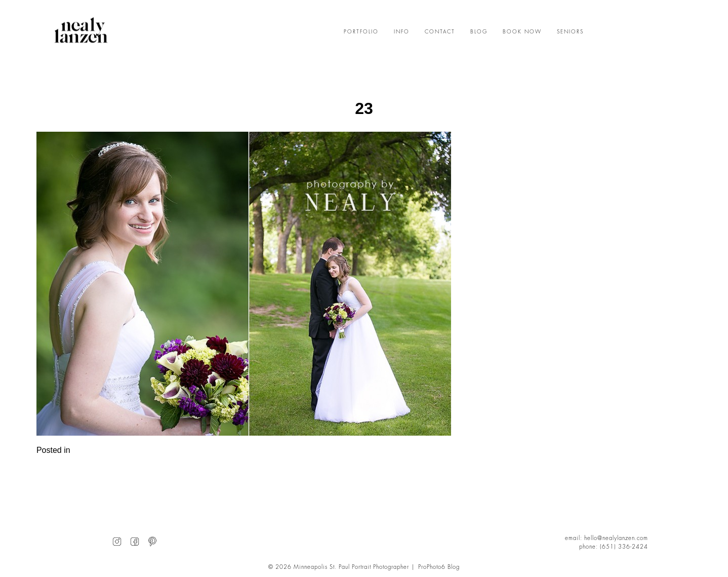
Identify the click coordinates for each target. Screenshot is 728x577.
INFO (402, 32)
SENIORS (570, 32)
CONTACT (440, 32)
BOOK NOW (522, 32)
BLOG (479, 32)
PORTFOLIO (361, 32)
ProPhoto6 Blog (439, 567)
